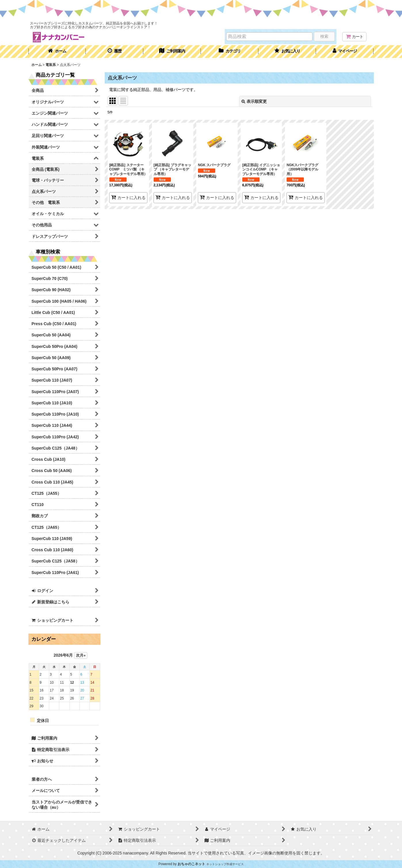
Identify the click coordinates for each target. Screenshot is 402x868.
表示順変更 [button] (254, 101)
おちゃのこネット (191, 864)
